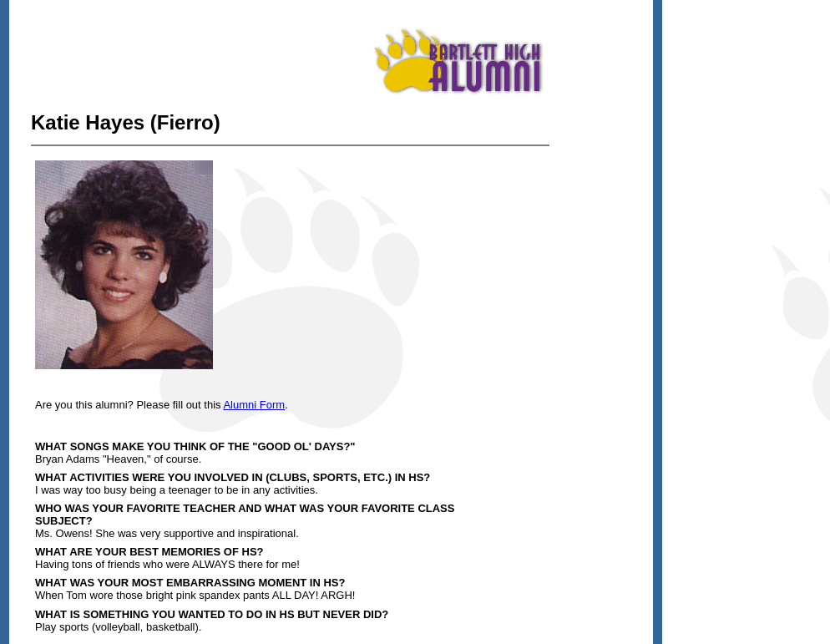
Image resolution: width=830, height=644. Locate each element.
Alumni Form (254, 405)
